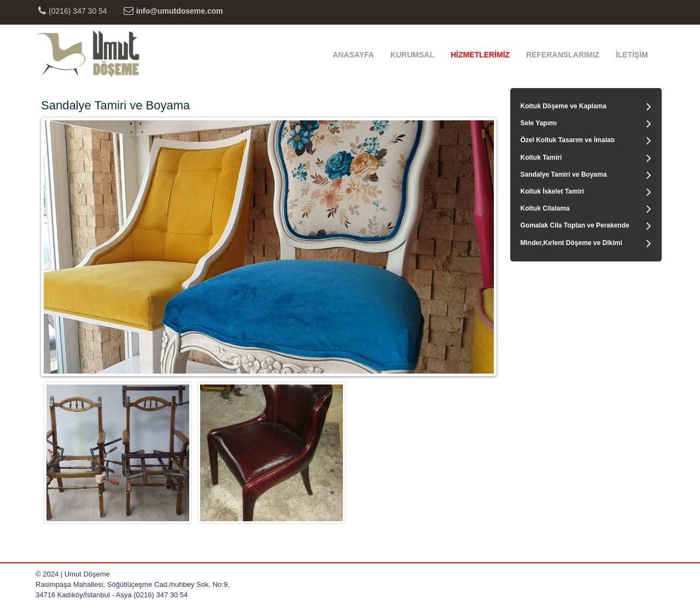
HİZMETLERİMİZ (480, 55)
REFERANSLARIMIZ (563, 55)
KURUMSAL (412, 55)
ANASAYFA (353, 55)
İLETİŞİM (632, 55)
